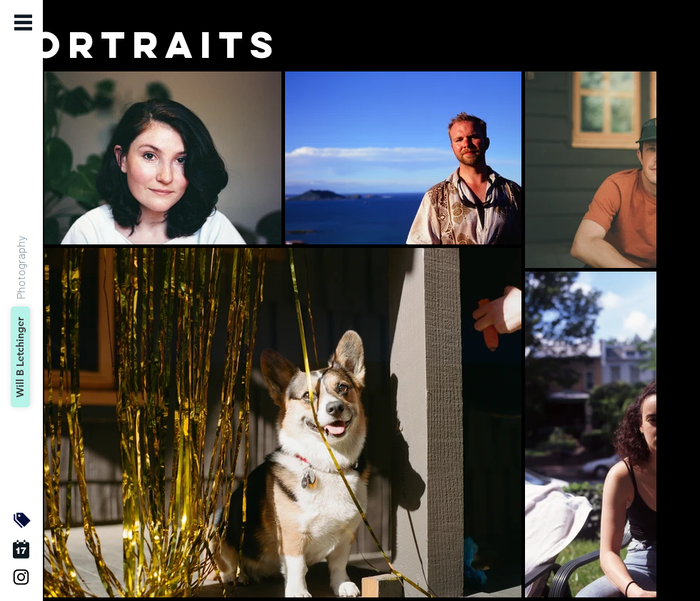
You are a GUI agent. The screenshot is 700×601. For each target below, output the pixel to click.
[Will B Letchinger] (20, 357)
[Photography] (20, 267)
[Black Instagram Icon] (21, 577)
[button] (23, 23)
